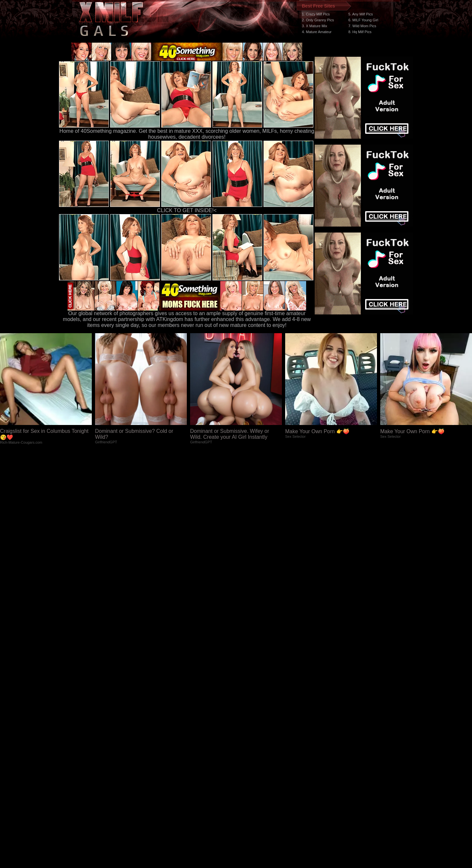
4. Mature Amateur (317, 32)
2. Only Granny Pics (318, 20)
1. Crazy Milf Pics (316, 14)
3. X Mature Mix (315, 26)
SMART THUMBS (248, 744)
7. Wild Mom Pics (362, 26)
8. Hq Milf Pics (360, 32)
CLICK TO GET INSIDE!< (187, 210)
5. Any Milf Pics (361, 14)
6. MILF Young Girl (363, 20)
